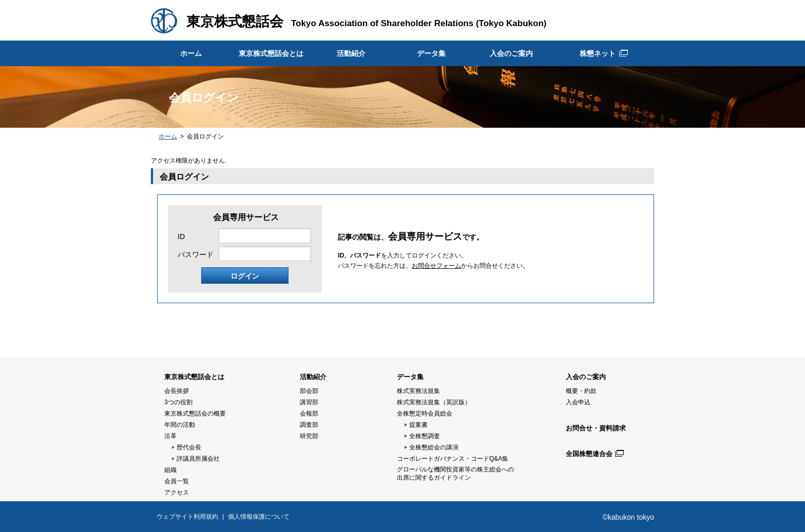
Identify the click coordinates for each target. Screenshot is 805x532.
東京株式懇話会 (235, 22)
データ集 (431, 53)
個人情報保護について (259, 517)
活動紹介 (351, 53)
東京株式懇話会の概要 (195, 413)
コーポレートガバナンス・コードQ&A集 (453, 459)
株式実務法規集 (418, 391)
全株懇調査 (425, 436)
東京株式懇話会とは (271, 53)
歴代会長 (189, 447)
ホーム (191, 53)
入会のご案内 (511, 53)
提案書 (418, 425)
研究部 (309, 436)
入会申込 (578, 402)
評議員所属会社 (198, 459)
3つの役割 (178, 402)
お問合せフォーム (436, 266)
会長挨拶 (177, 391)
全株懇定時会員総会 (425, 413)
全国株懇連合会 (589, 454)
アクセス (177, 492)
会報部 (309, 413)
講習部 (309, 402)
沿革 (170, 436)
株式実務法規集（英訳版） (434, 402)
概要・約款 (581, 391)
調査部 (309, 425)
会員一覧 (177, 481)
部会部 (309, 391)
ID (181, 237)
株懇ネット (598, 53)
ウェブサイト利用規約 (187, 517)
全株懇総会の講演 (434, 447)
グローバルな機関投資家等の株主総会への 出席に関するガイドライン (455, 474)
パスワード (196, 254)
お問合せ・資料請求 (596, 428)
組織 (170, 470)
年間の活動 (180, 425)
